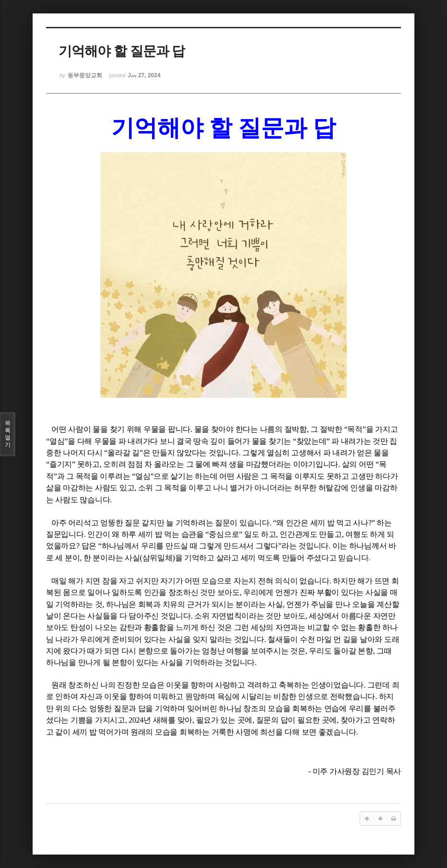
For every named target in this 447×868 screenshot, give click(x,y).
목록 (8, 434)
